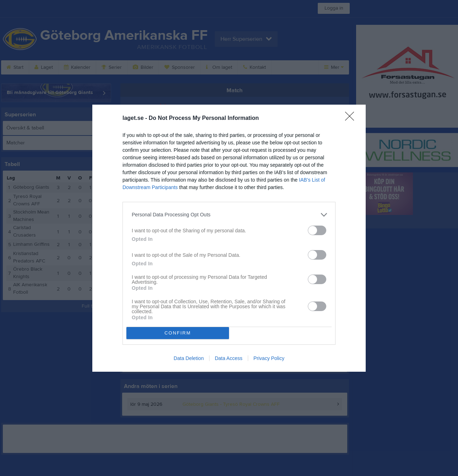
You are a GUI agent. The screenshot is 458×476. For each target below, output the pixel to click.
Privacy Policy (269, 358)
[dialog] (229, 238)
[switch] (317, 230)
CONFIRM (178, 333)
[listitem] (229, 215)
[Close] (352, 118)
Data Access (229, 358)
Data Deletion (189, 358)
